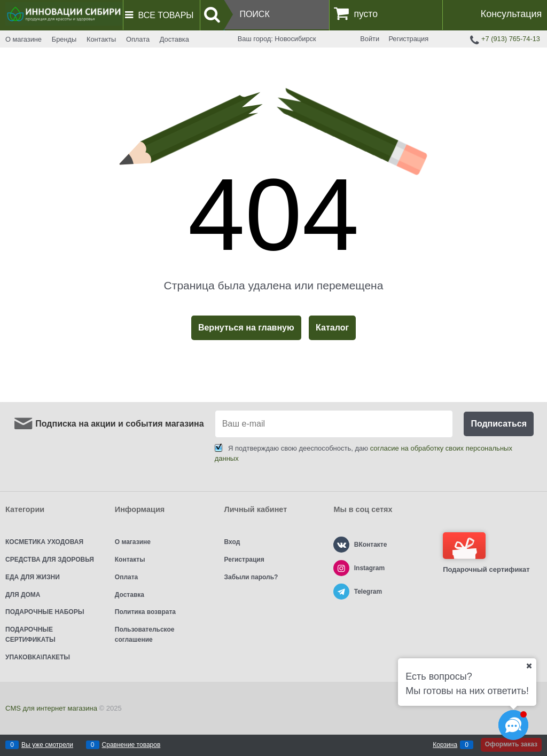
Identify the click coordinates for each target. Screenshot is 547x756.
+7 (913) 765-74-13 (511, 39)
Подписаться (499, 424)
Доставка (174, 39)
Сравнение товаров (131, 745)
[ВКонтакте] (341, 545)
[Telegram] (341, 592)
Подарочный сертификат (486, 553)
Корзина (445, 745)
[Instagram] (341, 568)
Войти (370, 39)
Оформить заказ (511, 744)
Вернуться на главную (246, 328)
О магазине (24, 39)
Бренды (64, 39)
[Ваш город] (529, 666)
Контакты (101, 39)
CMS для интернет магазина (51, 708)
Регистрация (408, 39)
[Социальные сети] (513, 725)
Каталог (332, 328)
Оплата (138, 39)
